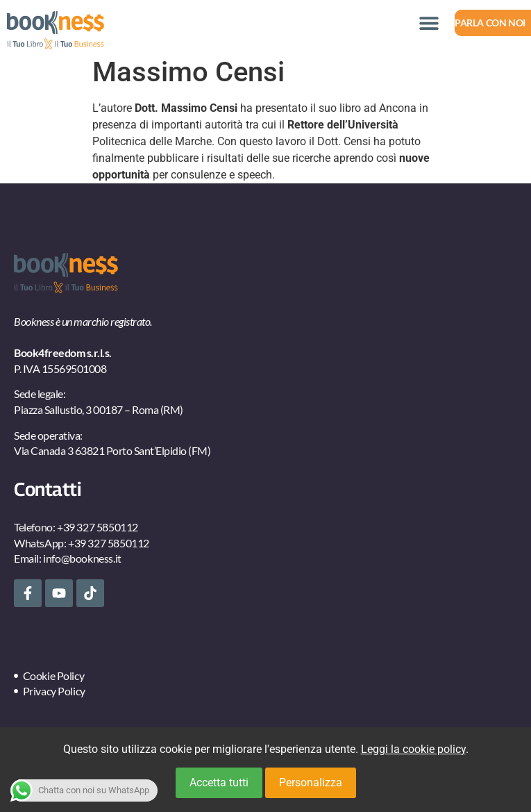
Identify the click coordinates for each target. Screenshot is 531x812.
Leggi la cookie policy (413, 749)
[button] (429, 23)
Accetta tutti (219, 782)
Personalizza (311, 782)
